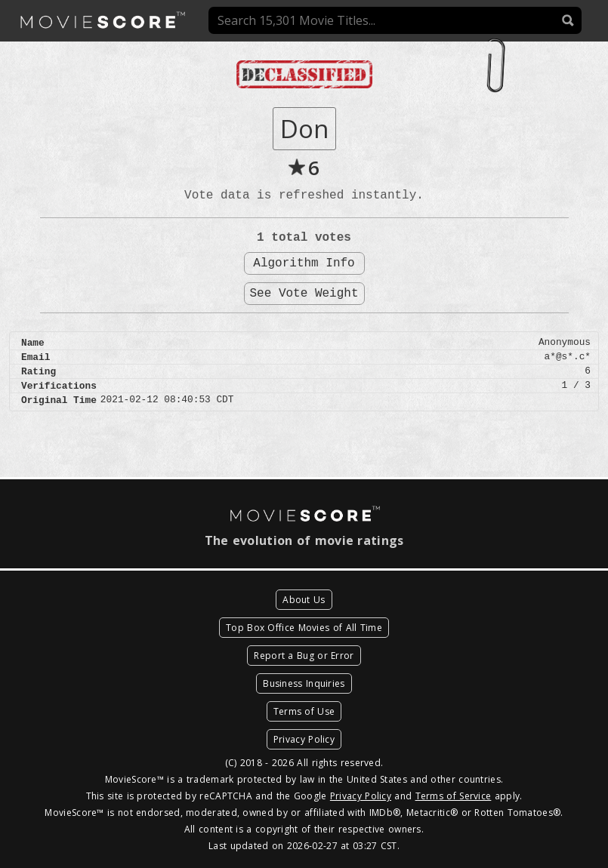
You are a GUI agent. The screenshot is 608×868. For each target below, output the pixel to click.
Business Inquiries (304, 683)
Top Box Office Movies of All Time (304, 628)
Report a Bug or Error (304, 656)
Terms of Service (454, 796)
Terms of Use (304, 711)
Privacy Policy (304, 739)
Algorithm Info (304, 263)
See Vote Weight (304, 294)
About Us (304, 600)
